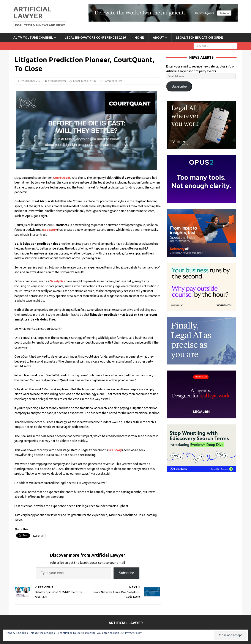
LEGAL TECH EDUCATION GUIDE (199, 38)
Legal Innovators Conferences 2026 (95, 38)
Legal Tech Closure (85, 81)
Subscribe (126, 573)
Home (139, 38)
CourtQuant (62, 178)
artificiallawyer (57, 81)
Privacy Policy (133, 633)
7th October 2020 (31, 81)
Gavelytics (58, 281)
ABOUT (158, 38)
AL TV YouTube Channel (33, 38)
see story (50, 230)
